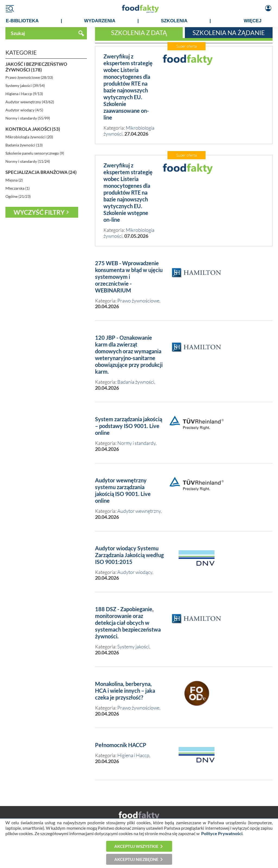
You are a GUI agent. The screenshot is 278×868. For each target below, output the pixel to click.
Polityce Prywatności (222, 833)
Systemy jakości (133, 647)
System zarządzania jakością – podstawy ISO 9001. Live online (129, 426)
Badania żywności (136, 382)
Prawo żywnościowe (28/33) (29, 77)
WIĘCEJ (253, 21)
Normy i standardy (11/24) (28, 161)
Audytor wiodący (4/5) (24, 110)
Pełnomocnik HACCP (121, 745)
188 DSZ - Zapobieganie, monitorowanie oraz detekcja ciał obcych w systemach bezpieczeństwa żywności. (128, 623)
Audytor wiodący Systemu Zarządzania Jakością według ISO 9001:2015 (129, 555)
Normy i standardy (136, 443)
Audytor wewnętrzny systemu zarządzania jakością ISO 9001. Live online (123, 490)
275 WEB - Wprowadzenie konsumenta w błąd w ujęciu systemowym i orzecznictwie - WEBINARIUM (129, 277)
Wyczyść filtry (39, 212)
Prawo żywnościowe (138, 301)
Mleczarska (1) (18, 188)
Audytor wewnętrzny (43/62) (30, 102)
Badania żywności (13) (24, 145)
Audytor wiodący (135, 572)
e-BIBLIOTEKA (22, 21)
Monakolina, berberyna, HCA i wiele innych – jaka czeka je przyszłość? (125, 691)
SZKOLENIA (174, 21)
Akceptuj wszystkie (136, 846)
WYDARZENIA (100, 21)
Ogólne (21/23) (18, 196)
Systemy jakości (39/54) (25, 85)
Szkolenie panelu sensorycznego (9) (35, 153)
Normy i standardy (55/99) (28, 118)
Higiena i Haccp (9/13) (24, 94)
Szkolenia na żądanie (229, 33)
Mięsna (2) (14, 180)
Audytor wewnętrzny (139, 511)
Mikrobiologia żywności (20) (29, 137)
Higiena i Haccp (133, 755)
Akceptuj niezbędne (136, 859)
